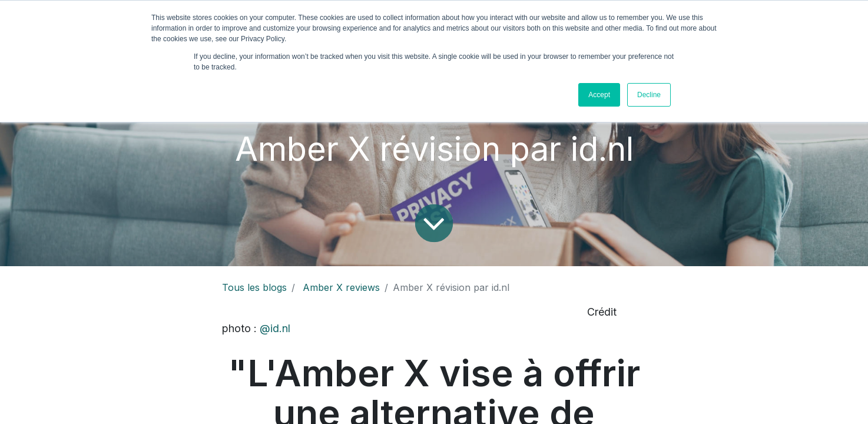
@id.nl (275, 328)
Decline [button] (649, 95)
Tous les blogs (254, 287)
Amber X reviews (341, 287)
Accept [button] (599, 95)
